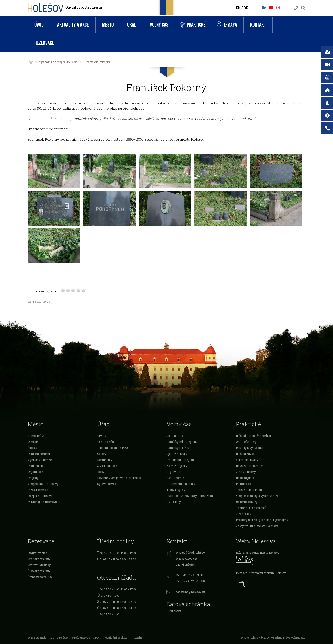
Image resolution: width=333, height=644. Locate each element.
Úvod (39, 25)
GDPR (97, 638)
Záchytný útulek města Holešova (257, 526)
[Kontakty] (296, 8)
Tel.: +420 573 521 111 (190, 575)
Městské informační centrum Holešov (261, 573)
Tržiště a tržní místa (249, 490)
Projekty (33, 478)
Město (108, 25)
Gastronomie (175, 478)
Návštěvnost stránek (250, 466)
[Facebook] (264, 8)
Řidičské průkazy (39, 571)
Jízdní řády (244, 514)
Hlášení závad (245, 454)
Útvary (102, 436)
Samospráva (36, 436)
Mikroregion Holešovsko (44, 502)
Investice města (38, 490)
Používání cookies (116, 638)
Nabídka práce (245, 478)
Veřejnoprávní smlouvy (43, 484)
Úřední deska (106, 442)
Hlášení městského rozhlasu (255, 436)
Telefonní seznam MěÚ (113, 448)
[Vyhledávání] (303, 8)
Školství (33, 448)
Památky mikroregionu (182, 442)
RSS (51, 638)
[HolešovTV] (271, 8)
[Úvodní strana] (31, 62)
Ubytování (173, 472)
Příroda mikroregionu (181, 460)
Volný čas (159, 25)
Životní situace (107, 466)
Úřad (132, 25)
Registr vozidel (38, 553)
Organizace (35, 472)
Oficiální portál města (84, 7)
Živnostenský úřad (40, 577)
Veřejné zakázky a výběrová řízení (259, 496)
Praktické (193, 25)
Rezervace (44, 43)
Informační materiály (181, 484)
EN (238, 8)
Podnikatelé (35, 466)
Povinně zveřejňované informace (119, 478)
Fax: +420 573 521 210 (190, 581)
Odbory (102, 454)
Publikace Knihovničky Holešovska (190, 496)
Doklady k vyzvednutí (250, 448)
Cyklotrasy (174, 502)
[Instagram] (278, 8)
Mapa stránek (37, 638)
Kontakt (258, 25)
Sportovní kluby (177, 454)
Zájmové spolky (177, 466)
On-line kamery (246, 442)
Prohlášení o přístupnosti (74, 638)
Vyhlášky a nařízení (41, 460)
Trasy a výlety (176, 490)
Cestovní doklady (39, 565)
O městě (33, 442)
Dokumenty (105, 460)
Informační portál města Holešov (258, 553)
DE (246, 8)
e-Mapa (227, 25)
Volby (101, 472)
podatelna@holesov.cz (190, 592)
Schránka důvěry (247, 460)
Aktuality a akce (73, 25)
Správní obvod (107, 484)
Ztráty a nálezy (246, 472)
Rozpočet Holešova (40, 496)
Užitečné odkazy (247, 502)
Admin (137, 638)
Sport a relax (175, 436)
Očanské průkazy (39, 559)
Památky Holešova (179, 448)
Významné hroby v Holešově (58, 62)
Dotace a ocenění (39, 454)
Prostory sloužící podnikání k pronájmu (262, 520)
